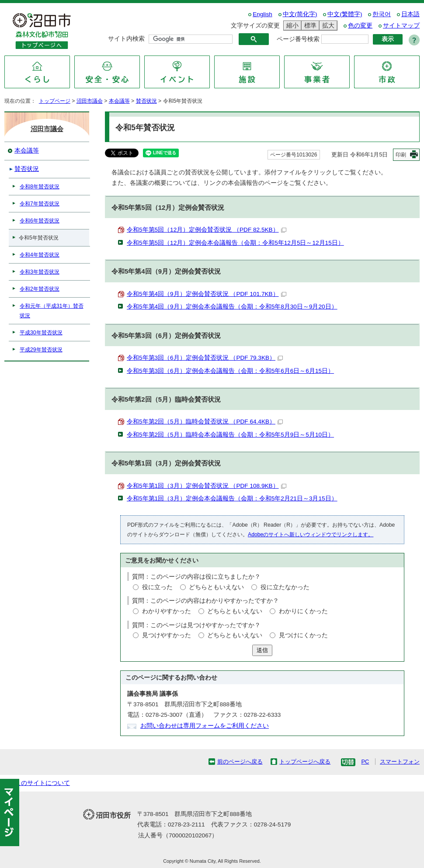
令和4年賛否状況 (40, 255)
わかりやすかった (167, 611)
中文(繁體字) (345, 14)
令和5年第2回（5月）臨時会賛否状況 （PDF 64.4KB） (205, 422)
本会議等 (119, 101)
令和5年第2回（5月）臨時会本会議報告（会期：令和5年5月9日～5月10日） (230, 435)
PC (365, 762)
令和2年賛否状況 (40, 289)
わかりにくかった (303, 611)
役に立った (157, 587)
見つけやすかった (167, 635)
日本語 (410, 14)
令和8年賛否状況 (40, 187)
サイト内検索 (126, 39)
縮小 (291, 26)
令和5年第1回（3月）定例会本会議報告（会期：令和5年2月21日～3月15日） (232, 498)
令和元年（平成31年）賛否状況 (52, 311)
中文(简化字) (300, 14)
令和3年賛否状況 (40, 272)
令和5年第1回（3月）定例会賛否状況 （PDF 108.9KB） (207, 486)
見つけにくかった (303, 635)
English (262, 14)
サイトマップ (401, 26)
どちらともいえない (216, 587)
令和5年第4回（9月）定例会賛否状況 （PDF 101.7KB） (207, 294)
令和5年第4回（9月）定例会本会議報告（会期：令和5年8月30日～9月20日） (232, 307)
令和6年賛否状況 (40, 221)
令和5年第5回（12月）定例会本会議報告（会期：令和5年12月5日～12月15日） (235, 243)
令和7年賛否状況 (40, 204)
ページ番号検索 (298, 39)
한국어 (382, 14)
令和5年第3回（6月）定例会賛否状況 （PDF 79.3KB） (205, 358)
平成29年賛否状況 (41, 350)
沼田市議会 (90, 101)
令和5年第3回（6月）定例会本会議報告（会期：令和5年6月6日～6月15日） (230, 371)
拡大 (327, 26)
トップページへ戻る (305, 762)
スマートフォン (400, 762)
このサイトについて (42, 783)
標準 (309, 26)
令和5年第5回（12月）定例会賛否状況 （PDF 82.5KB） (207, 230)
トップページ (55, 101)
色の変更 (360, 26)
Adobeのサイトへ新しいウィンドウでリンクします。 (311, 535)
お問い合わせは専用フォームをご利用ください (205, 726)
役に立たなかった (285, 587)
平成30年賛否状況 (41, 333)
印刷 (401, 155)
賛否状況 (146, 101)
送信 (262, 650)
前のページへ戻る (240, 762)
